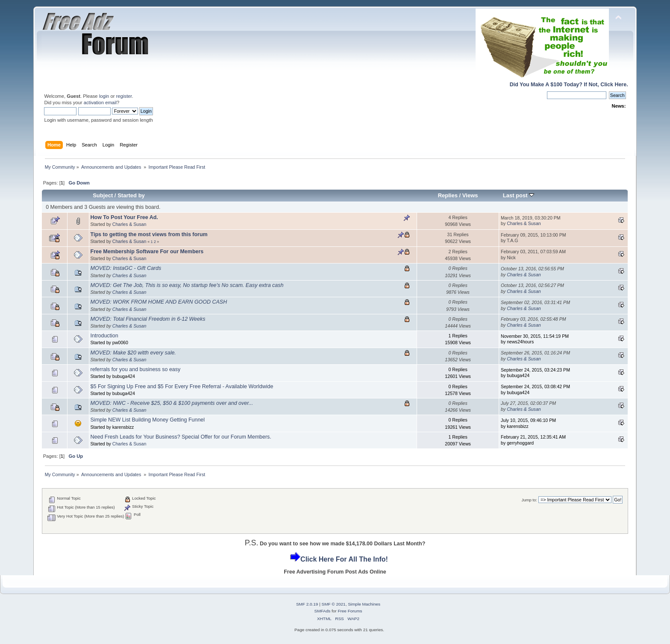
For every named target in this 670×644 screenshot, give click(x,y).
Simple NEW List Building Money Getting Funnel (148, 420)
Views (470, 195)
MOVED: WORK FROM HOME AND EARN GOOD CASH (159, 302)
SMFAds (323, 611)
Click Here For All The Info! (344, 559)
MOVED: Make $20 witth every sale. (133, 353)
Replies (448, 195)
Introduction (104, 336)
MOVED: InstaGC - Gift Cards (126, 268)
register (124, 96)
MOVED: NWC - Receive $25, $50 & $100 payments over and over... (172, 403)
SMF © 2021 (334, 604)
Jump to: (529, 500)
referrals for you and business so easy (136, 369)
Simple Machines (364, 604)
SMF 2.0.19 (307, 604)
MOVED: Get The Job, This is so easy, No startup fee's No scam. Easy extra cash (187, 285)
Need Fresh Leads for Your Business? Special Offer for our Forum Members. (181, 437)
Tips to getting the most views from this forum (149, 234)
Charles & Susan (129, 224)
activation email (100, 102)
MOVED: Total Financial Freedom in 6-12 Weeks (148, 319)
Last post (519, 195)
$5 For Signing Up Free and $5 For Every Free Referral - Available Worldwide (182, 386)
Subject (103, 195)
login (104, 96)
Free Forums (350, 611)
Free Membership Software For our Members (147, 252)
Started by (131, 195)
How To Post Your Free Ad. (124, 217)
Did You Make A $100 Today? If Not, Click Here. (569, 85)
